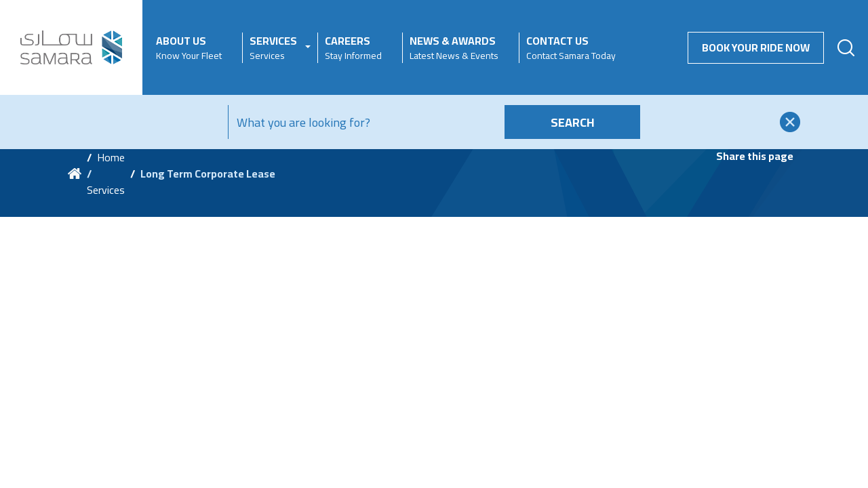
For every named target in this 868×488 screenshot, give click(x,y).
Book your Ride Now (756, 47)
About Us (189, 48)
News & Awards (454, 48)
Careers (353, 48)
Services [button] (273, 48)
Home (111, 157)
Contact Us (571, 48)
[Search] (363, 122)
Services (106, 190)
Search (573, 122)
